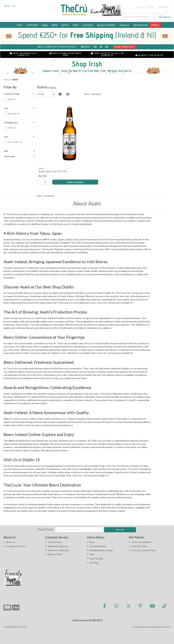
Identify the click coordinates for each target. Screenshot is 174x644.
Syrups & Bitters (106, 25)
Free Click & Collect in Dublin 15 (107, 54)
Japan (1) (12, 99)
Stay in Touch (45, 529)
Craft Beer (32, 25)
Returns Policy (54, 554)
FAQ (90, 554)
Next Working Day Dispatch (23, 54)
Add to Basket (75, 182)
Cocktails (88, 25)
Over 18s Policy (138, 546)
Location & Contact (15, 546)
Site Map (93, 563)
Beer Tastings (95, 559)
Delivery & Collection (57, 550)
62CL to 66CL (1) (15, 142)
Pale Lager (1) (14, 113)
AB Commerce (164, 627)
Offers (155, 25)
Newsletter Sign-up (56, 546)
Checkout (163, 7)
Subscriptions (53, 542)
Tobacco (124, 25)
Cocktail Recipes (97, 546)
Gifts (75, 25)
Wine (55, 25)
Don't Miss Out (125, 47)
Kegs (45, 25)
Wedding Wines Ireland (100, 550)
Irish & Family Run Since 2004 (65, 54)
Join (14, 6)
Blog (91, 542)
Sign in (7, 6)
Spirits (65, 25)
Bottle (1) (12, 128)
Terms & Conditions (140, 542)
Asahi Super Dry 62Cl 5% (52, 171)
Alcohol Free (140, 25)
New (20, 25)
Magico (142, 627)
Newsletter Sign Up (149, 55)
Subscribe (120, 530)
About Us (10, 542)
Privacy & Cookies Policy (142, 550)
